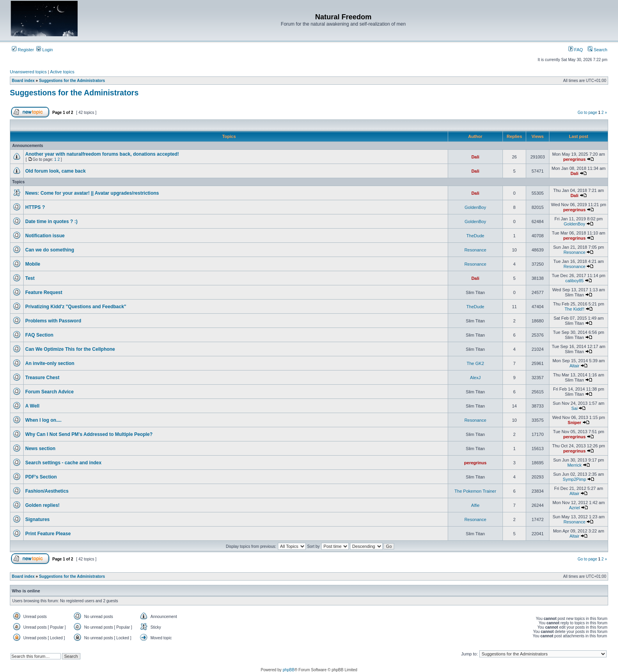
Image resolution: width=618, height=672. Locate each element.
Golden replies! (42, 505)
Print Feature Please (48, 534)
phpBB (289, 670)
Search (598, 50)
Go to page (587, 113)
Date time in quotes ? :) (51, 222)
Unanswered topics (28, 72)
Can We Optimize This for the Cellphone (70, 349)
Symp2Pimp (574, 479)
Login (45, 50)
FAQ (576, 50)
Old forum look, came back (55, 171)
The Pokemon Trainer (475, 491)
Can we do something (50, 250)
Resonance (475, 250)
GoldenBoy (475, 207)
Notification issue (45, 236)
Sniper (574, 423)
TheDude (475, 236)
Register (23, 50)
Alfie (475, 505)
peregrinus (574, 159)
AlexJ (476, 378)
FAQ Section (39, 335)
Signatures (37, 519)
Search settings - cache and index (63, 463)
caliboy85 (574, 281)
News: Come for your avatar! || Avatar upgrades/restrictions (92, 193)
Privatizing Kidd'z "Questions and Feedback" (76, 307)
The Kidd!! (574, 309)
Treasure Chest (42, 378)
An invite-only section (50, 363)
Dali (475, 157)
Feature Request (44, 292)
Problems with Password (53, 321)
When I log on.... (43, 420)
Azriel (575, 508)
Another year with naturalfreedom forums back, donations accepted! (102, 154)
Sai (575, 408)
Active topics (62, 72)
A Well (32, 406)
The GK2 (475, 363)
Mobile (33, 264)
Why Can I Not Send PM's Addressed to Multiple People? (89, 434)
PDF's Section (41, 477)
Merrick (574, 465)
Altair (574, 366)
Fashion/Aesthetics (47, 491)
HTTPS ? (35, 207)
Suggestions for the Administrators (74, 93)
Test (30, 278)
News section (40, 449)
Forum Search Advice (49, 392)
